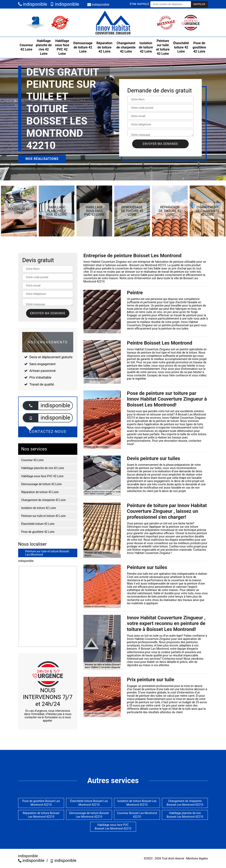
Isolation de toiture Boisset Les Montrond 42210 (137, 803)
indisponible (33, 4)
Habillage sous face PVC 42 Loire (62, 47)
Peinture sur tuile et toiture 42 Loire (163, 47)
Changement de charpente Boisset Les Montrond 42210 (185, 803)
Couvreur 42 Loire (26, 47)
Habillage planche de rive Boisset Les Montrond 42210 (185, 815)
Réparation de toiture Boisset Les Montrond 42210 (41, 815)
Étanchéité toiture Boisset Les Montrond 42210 (89, 803)
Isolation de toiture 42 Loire (146, 47)
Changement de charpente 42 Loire (126, 47)
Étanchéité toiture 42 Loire (181, 47)
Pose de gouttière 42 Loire (199, 47)
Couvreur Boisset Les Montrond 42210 (137, 815)
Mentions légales (197, 858)
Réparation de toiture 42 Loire (104, 47)
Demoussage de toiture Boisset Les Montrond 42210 (89, 815)
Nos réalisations (42, 159)
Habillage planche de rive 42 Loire (44, 47)
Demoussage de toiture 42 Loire (83, 47)
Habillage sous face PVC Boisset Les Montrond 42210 (113, 827)
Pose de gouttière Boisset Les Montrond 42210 (41, 803)
